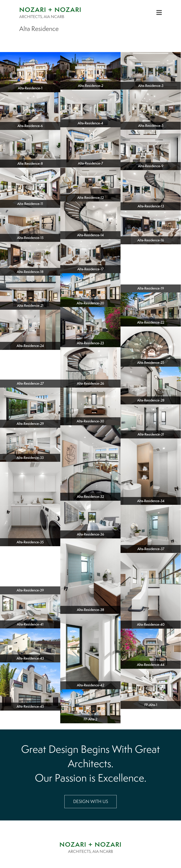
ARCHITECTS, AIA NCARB (90, 851)
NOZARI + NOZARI (91, 844)
